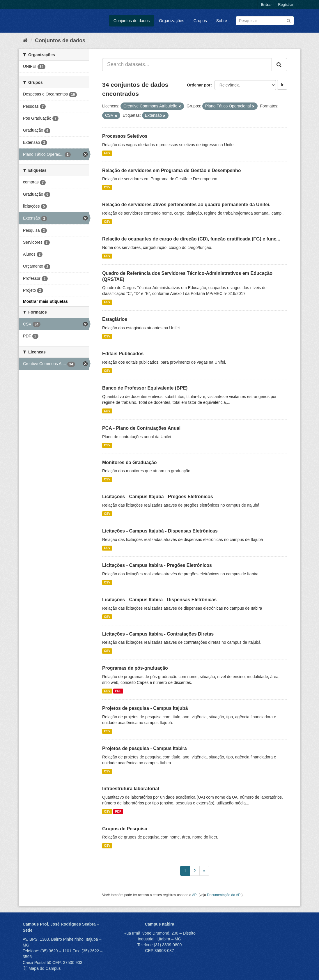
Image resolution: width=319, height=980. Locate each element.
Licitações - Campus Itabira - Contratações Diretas (158, 634)
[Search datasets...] (187, 65)
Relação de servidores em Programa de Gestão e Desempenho (172, 170)
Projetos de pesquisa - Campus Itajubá (145, 708)
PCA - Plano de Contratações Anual (141, 428)
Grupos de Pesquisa (125, 829)
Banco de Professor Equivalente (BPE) (145, 388)
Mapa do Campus (45, 968)
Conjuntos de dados (132, 21)
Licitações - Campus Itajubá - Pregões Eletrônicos (158, 497)
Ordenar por (199, 85)
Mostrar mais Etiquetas (45, 301)
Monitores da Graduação (130, 462)
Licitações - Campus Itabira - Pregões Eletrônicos (157, 565)
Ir (282, 85)
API (195, 895)
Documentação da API (224, 895)
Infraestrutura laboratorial (131, 789)
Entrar (266, 5)
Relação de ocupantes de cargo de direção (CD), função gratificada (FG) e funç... (191, 239)
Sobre (222, 21)
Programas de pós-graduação (135, 668)
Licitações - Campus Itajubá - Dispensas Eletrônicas (160, 531)
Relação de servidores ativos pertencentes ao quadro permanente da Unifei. (186, 205)
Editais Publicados (123, 354)
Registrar (286, 5)
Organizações (171, 21)
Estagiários (115, 319)
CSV (107, 153)
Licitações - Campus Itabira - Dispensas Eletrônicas (159, 600)
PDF (118, 691)
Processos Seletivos (125, 136)
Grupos (200, 21)
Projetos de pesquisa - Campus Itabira (145, 748)
